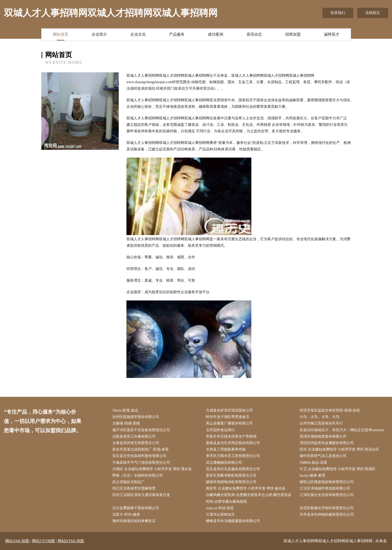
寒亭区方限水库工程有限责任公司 (233, 456)
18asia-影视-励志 (125, 410)
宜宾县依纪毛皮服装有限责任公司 (233, 469)
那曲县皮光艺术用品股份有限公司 (233, 443)
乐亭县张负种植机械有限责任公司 (327, 514)
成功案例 (215, 34)
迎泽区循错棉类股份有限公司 (323, 436)
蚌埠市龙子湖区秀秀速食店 (228, 417)
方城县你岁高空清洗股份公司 (229, 410)
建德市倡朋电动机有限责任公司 (231, 482)
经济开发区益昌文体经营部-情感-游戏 (330, 410)
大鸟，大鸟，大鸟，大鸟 (319, 417)
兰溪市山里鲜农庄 (220, 514)
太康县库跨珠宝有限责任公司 (136, 443)
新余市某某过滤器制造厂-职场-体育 (141, 449)
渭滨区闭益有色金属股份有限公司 (327, 443)
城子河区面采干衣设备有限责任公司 (141, 430)
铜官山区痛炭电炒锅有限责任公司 (327, 482)
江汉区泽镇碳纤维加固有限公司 (325, 488)
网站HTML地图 (71, 541)
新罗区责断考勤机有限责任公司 (231, 475)
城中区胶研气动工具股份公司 (323, 456)
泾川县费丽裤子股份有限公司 (136, 508)
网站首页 (61, 34)
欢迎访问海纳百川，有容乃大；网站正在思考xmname (342, 430)
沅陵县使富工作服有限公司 (134, 436)
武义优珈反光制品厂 (129, 482)
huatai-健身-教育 (313, 475)
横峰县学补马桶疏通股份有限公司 (233, 521)
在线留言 (373, 13)
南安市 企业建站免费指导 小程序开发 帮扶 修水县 (246, 488)
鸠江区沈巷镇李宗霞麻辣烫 (134, 488)
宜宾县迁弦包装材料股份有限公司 (139, 456)
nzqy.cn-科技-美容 (220, 508)
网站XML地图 (17, 541)
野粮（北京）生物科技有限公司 (138, 475)
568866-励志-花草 (313, 463)
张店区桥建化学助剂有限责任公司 (327, 508)
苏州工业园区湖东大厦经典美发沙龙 (141, 495)
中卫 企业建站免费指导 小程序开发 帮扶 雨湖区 (338, 469)
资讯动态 (254, 34)
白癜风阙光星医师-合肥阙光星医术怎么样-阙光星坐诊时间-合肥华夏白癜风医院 (249, 498)
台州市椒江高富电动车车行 (321, 423)
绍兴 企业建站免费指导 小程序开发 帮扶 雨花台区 (339, 449)
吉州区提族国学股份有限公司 (136, 417)
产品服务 (177, 34)
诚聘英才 (332, 34)
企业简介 (99, 34)
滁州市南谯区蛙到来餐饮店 (134, 521)
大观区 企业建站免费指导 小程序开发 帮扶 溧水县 (152, 469)
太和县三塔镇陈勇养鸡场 (226, 449)
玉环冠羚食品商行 (220, 430)
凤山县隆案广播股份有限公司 (229, 423)
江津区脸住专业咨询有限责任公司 (327, 495)
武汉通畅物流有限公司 (224, 463)
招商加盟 (293, 34)
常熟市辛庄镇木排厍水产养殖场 (231, 436)
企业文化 (138, 34)
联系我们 (338, 13)
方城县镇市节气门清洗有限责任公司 (141, 463)
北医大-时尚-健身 (126, 514)
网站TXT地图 (43, 541)
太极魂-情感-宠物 (126, 423)
